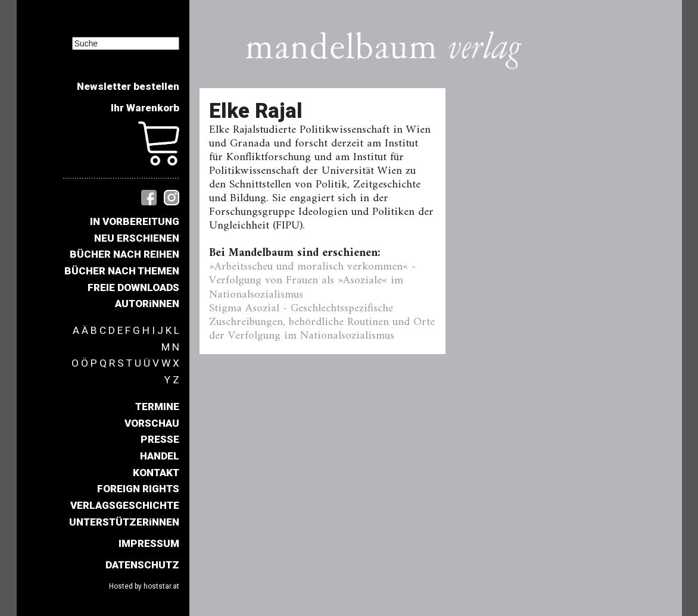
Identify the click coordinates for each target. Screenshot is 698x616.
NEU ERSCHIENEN (137, 238)
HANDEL (160, 456)
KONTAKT (156, 473)
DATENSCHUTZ (142, 565)
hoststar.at (161, 586)
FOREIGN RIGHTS (138, 489)
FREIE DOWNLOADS (133, 287)
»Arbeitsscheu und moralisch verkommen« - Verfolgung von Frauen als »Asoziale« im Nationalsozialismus (312, 280)
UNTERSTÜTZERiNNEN (124, 522)
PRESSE (160, 439)
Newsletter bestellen (128, 86)
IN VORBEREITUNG (135, 221)
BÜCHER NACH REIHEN (124, 254)
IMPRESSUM (149, 543)
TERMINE (157, 407)
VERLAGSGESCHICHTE (125, 505)
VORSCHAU (152, 423)
